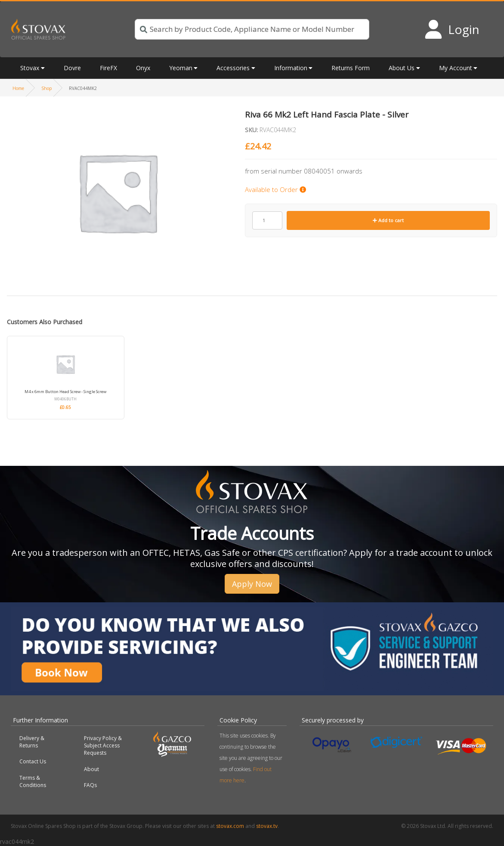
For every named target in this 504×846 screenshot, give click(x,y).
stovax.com (230, 826)
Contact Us (33, 761)
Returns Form (351, 68)
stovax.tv (267, 826)
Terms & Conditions (33, 781)
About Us (402, 68)
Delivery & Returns (32, 742)
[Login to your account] (452, 29)
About (91, 769)
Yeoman (181, 68)
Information (291, 68)
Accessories (233, 68)
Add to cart (388, 220)
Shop (46, 88)
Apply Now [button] (252, 584)
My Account (456, 68)
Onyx (143, 68)
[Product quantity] (267, 220)
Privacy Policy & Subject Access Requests (103, 745)
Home (18, 88)
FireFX (108, 68)
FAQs (90, 785)
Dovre (72, 68)
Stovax (30, 68)
